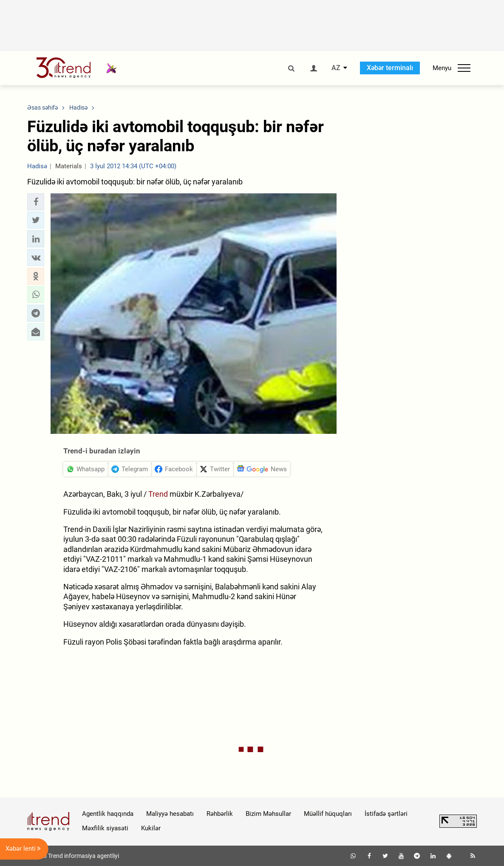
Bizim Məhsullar (268, 814)
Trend (159, 494)
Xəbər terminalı (390, 68)
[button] (36, 202)
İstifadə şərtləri (386, 814)
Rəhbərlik (220, 814)
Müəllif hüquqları (328, 814)
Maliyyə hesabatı (170, 814)
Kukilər (151, 828)
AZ (336, 68)
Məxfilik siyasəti (105, 828)
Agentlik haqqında (108, 814)
